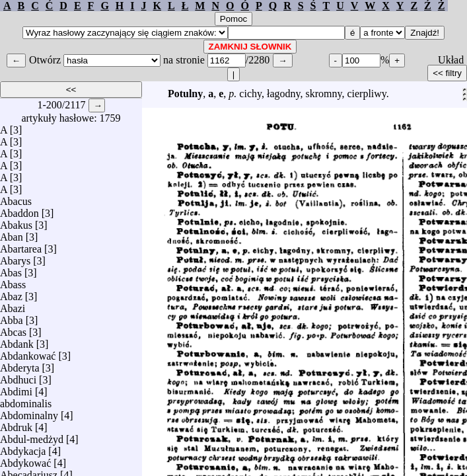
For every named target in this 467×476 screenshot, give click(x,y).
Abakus (16, 222)
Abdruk (16, 424)
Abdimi (16, 388)
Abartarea (21, 246)
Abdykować (25, 460)
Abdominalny (29, 412)
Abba (12, 317)
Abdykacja (23, 448)
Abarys (15, 258)
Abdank (17, 341)
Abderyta (20, 365)
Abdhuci (18, 377)
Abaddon (19, 210)
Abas (11, 269)
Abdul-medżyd (32, 436)
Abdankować (28, 353)
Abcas (13, 329)
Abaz (11, 293)
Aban (12, 234)
